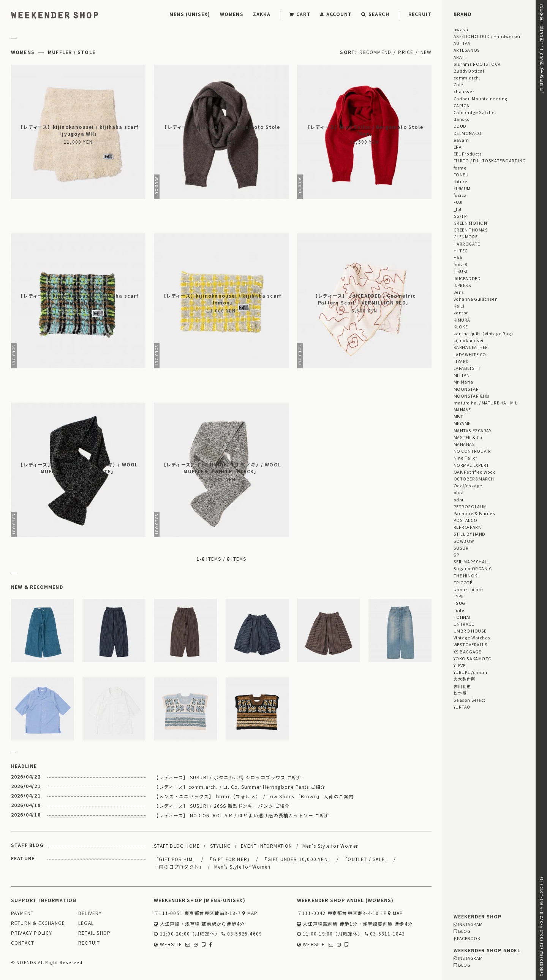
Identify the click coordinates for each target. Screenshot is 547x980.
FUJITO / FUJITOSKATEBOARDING (490, 160)
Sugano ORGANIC (473, 568)
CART (300, 14)
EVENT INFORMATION (266, 846)
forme (460, 168)
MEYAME (462, 423)
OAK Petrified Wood (475, 472)
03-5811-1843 (385, 934)
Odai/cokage (468, 485)
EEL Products (468, 154)
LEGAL (86, 923)
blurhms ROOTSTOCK (477, 64)
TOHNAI (462, 617)
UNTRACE (464, 624)
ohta (459, 492)
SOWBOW (464, 541)
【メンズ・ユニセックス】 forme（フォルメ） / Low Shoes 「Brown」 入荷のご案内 (254, 796)
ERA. (458, 147)
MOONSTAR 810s (472, 396)
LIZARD (461, 361)
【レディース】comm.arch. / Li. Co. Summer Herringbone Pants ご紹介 (240, 787)
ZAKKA (262, 14)
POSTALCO (465, 520)
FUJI (458, 202)
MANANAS (464, 444)
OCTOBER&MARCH (474, 479)
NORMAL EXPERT (471, 465)
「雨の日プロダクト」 (179, 867)
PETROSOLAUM (470, 506)
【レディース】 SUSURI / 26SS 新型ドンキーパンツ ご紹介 (222, 806)
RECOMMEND (375, 52)
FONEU (461, 174)
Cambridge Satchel (475, 112)
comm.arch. (467, 78)
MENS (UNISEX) (190, 14)
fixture (461, 181)
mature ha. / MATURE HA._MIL (486, 403)
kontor (461, 312)
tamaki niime (468, 589)
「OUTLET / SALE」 (366, 859)
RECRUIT (420, 14)
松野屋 (460, 693)
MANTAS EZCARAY (473, 430)
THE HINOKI (466, 576)
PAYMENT (22, 913)
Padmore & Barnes (474, 513)
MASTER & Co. (469, 437)
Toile (459, 610)
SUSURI (462, 548)
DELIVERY (90, 913)
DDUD (460, 126)
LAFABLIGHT (467, 368)
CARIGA (462, 105)
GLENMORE (466, 236)
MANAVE (462, 409)
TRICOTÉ (463, 582)
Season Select (470, 700)
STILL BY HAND (470, 534)
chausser (464, 91)
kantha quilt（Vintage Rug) (483, 333)
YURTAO (462, 707)
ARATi (460, 57)
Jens (459, 292)
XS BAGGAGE (467, 652)
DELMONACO (468, 133)
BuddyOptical (469, 71)
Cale (458, 84)
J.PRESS (462, 285)
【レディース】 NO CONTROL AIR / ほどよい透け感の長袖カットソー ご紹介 (242, 815)
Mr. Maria (463, 382)
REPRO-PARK (467, 527)
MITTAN (462, 375)
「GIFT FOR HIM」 (176, 859)
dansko (462, 119)
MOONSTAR (466, 389)
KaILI (459, 306)
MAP (250, 913)
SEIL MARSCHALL (472, 561)
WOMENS (232, 14)
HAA (458, 257)
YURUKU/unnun (470, 672)
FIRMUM (462, 188)
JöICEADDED (467, 278)
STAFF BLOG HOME (177, 846)
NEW (426, 52)
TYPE (459, 596)
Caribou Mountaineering (481, 98)
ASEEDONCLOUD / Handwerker (487, 36)
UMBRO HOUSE (470, 631)
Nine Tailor (466, 458)
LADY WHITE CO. (471, 354)
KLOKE (461, 327)
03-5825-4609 (242, 934)
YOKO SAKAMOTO (473, 658)
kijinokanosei (469, 340)
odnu (459, 500)
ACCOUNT (336, 14)
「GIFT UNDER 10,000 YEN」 (297, 859)
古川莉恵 (462, 686)
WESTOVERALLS (470, 644)
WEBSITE (168, 944)
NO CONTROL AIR (472, 451)
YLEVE (460, 665)
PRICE (406, 52)
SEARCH (375, 14)
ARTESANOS (467, 50)
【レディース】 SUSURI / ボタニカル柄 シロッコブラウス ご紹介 (228, 777)
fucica (460, 195)
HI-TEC (461, 251)
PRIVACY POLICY (32, 933)
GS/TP (460, 216)
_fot (458, 209)
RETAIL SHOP (94, 933)
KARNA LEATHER (471, 347)
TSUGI (460, 603)
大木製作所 (465, 679)
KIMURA (462, 320)
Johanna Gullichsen (476, 299)
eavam (461, 140)
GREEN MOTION (470, 223)
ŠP (456, 555)
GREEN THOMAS (471, 230)
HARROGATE (467, 244)
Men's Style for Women (331, 846)
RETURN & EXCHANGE (38, 923)
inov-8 (460, 264)
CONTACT (23, 943)
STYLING (221, 846)
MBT (458, 416)
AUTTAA (462, 43)
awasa (461, 29)
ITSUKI (461, 271)
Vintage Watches (472, 637)
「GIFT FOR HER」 (230, 859)
